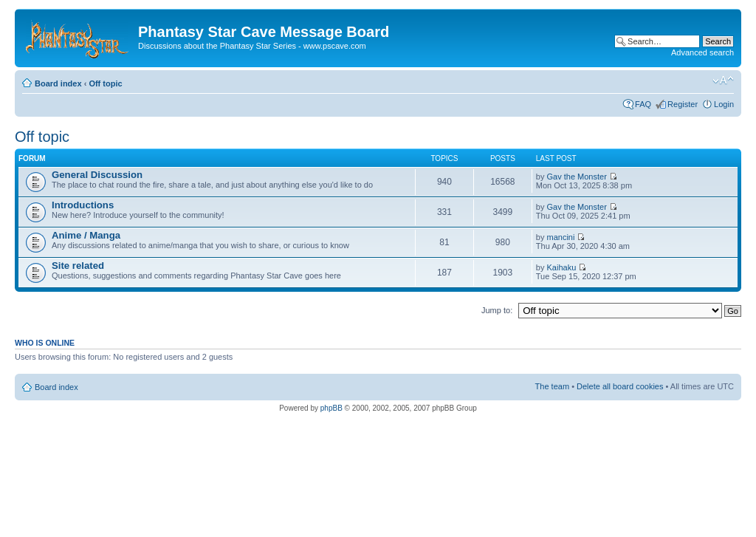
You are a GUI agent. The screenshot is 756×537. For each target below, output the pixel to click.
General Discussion (97, 175)
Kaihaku (562, 267)
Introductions (83, 205)
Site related (78, 266)
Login (724, 104)
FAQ (643, 104)
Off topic (105, 83)
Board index (58, 83)
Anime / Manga (86, 235)
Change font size (723, 81)
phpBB (331, 408)
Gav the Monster (577, 177)
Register (683, 104)
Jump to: (497, 310)
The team (552, 386)
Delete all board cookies (620, 386)
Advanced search (702, 52)
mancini (561, 237)
